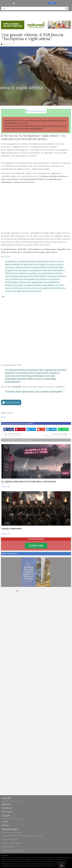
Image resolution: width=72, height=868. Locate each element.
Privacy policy (7, 812)
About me (5, 825)
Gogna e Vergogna (12, 529)
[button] (14, 3)
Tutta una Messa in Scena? (14, 850)
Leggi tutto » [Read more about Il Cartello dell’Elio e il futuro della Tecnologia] (6, 487)
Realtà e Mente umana (11, 843)
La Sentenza (13, 402)
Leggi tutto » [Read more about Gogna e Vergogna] (6, 534)
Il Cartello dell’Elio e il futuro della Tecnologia (29, 482)
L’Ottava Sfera (8, 847)
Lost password (7, 808)
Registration (6, 804)
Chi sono (5, 822)
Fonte (4, 417)
